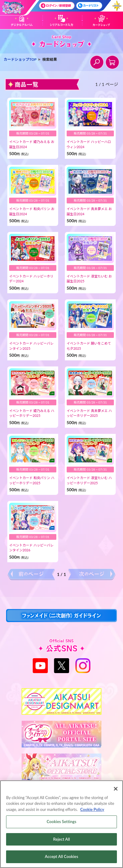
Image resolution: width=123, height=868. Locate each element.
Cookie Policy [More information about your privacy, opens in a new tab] (92, 810)
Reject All (61, 840)
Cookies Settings (61, 823)
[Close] (116, 790)
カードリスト (88, 6)
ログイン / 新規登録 (56, 6)
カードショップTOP (20, 59)
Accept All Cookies (61, 858)
